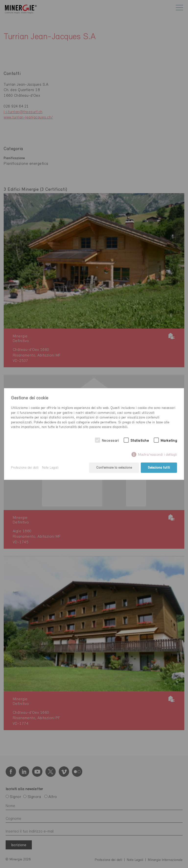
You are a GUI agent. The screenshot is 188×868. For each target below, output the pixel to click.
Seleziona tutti (159, 468)
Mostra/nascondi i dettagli (158, 455)
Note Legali (50, 468)
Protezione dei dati (25, 468)
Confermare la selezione (114, 468)
